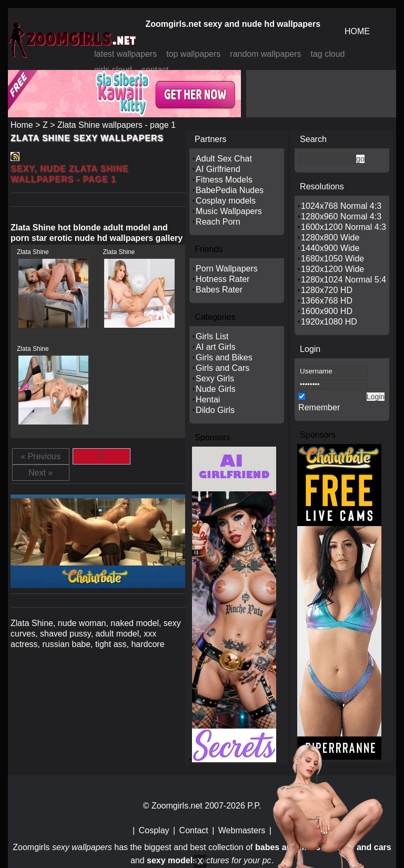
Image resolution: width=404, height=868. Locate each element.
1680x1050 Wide (332, 259)
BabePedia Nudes (230, 190)
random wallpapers (265, 54)
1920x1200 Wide (332, 269)
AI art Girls (216, 347)
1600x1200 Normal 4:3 (344, 227)
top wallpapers (193, 54)
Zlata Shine (33, 252)
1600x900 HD (327, 311)
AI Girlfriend (218, 169)
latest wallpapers (125, 54)
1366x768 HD (327, 301)
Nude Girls (216, 389)
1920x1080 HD (329, 322)
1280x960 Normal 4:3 (341, 216)
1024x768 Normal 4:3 (341, 206)
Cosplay (154, 830)
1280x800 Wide (330, 238)
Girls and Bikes (224, 357)
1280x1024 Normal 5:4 (344, 280)
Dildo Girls (215, 410)
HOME (357, 31)
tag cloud (328, 54)
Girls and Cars (223, 368)
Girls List (212, 336)
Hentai (208, 400)
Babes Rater (219, 290)
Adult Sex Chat (224, 159)
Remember (319, 407)
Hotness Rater (223, 279)
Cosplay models (226, 201)
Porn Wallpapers (227, 269)
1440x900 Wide (330, 248)
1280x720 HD (327, 290)
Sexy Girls (215, 379)
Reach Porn (218, 222)
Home (22, 125)
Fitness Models (224, 180)
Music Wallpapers (229, 211)
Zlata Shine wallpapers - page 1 (117, 125)
